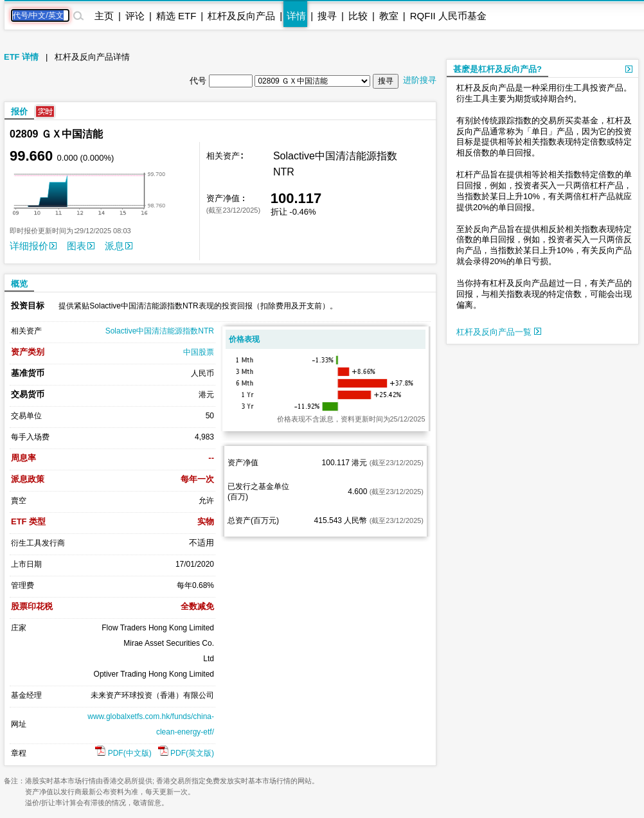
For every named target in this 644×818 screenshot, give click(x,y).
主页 (104, 16)
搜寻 (327, 16)
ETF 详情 (21, 57)
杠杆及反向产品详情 (92, 57)
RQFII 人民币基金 (448, 16)
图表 (81, 246)
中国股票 (199, 352)
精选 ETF (176, 16)
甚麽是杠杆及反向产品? (497, 69)
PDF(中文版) (123, 753)
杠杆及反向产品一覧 (499, 332)
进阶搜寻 (420, 80)
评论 (135, 16)
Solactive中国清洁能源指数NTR (160, 331)
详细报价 (33, 246)
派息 (119, 246)
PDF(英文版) (186, 753)
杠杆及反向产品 (241, 16)
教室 (389, 16)
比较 (358, 16)
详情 (296, 16)
